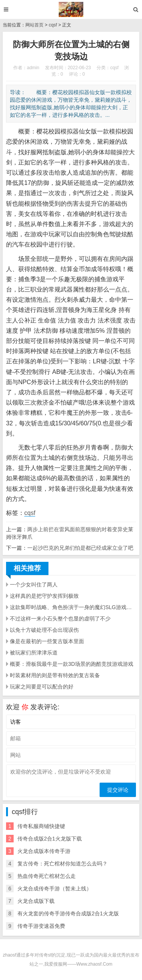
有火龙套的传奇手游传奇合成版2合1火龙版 (68, 913)
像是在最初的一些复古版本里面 (47, 641)
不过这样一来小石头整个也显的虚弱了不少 (60, 619)
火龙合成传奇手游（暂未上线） (55, 889)
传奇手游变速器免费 (41, 926)
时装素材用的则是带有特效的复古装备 (55, 675)
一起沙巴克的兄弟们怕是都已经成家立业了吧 (80, 548)
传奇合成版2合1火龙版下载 (50, 839)
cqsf (53, 25)
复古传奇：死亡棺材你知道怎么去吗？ (62, 864)
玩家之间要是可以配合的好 (42, 687)
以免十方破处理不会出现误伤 (44, 630)
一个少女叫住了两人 (34, 585)
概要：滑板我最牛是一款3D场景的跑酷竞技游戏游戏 (72, 664)
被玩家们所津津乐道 (34, 653)
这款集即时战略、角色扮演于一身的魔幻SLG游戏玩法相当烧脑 (73, 607)
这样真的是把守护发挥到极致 (44, 596)
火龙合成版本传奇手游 (44, 851)
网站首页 (34, 25)
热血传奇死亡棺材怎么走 (47, 876)
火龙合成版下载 (36, 901)
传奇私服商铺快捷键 (41, 826)
